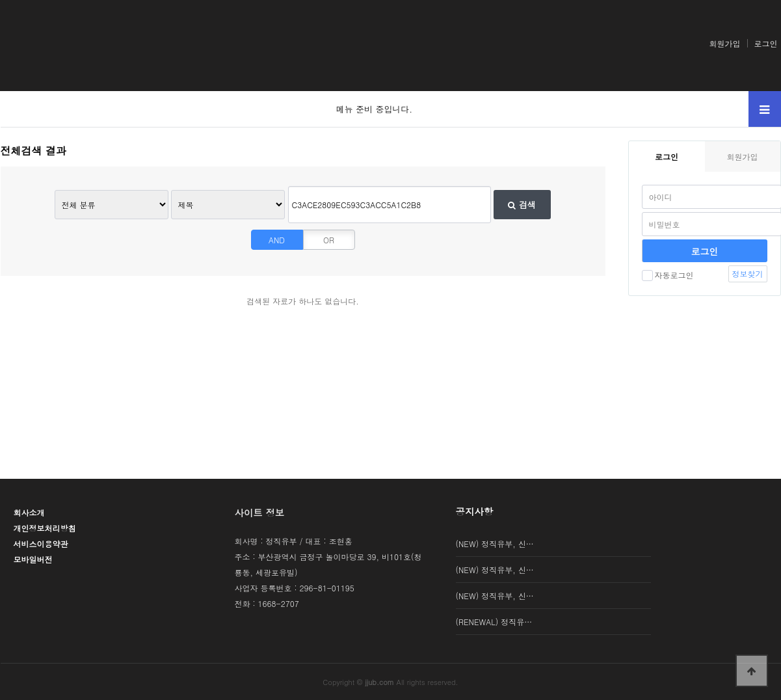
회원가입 (725, 43)
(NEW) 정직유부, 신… (495, 544)
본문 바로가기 (0, 0)
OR (329, 240)
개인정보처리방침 (45, 528)
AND (277, 240)
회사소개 (29, 512)
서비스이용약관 (41, 544)
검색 (522, 205)
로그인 (766, 43)
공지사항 (475, 511)
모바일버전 (33, 559)
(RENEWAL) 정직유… (494, 622)
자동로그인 (668, 275)
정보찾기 (748, 274)
